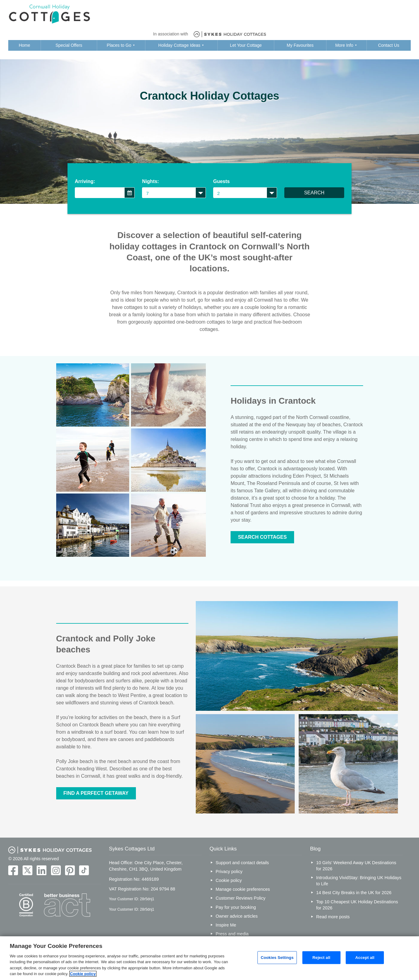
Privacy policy (229, 872)
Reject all (321, 958)
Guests (221, 181)
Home (24, 45)
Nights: (150, 181)
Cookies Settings (277, 958)
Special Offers (69, 45)
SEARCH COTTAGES (262, 537)
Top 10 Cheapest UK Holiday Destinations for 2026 (357, 905)
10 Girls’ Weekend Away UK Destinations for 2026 (356, 866)
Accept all (365, 958)
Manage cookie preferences (243, 889)
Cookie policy (229, 880)
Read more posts (333, 917)
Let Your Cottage (246, 45)
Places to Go (119, 45)
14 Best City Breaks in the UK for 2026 (354, 893)
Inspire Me (226, 925)
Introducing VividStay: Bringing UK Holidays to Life (359, 881)
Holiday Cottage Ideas (179, 45)
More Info (344, 45)
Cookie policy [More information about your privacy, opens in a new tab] (83, 974)
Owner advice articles (237, 916)
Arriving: (85, 181)
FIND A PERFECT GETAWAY (96, 793)
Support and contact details (242, 863)
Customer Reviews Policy (240, 898)
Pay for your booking (236, 907)
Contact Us (389, 45)
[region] (209, 958)
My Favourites (300, 45)
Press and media (232, 934)
